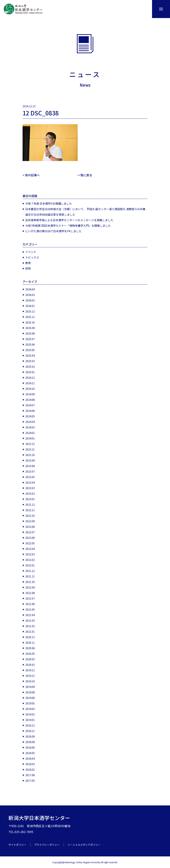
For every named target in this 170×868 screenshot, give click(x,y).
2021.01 (30, 631)
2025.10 (30, 322)
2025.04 (30, 355)
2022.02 (30, 559)
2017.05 (30, 780)
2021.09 (30, 587)
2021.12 (30, 571)
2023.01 (30, 499)
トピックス (32, 257)
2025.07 (30, 339)
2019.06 (30, 698)
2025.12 (30, 311)
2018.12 (30, 725)
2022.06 (30, 537)
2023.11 (30, 449)
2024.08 (30, 399)
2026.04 (30, 289)
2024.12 (30, 377)
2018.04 (30, 758)
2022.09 (30, 521)
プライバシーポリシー (47, 844)
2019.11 (30, 675)
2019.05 (30, 703)
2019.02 (30, 714)
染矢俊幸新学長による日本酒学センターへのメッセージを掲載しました (69, 220)
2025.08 (30, 333)
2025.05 (30, 350)
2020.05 (30, 653)
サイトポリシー (17, 844)
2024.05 (30, 416)
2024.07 (30, 405)
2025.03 (30, 361)
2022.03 (30, 554)
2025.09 (30, 328)
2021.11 (30, 576)
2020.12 (30, 637)
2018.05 (30, 753)
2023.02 (30, 493)
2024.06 (30, 410)
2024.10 (30, 388)
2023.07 (30, 471)
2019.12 (30, 670)
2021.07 (30, 598)
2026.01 (30, 306)
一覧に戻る (85, 175)
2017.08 (30, 775)
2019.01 (30, 720)
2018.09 (30, 736)
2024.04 (30, 421)
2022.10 (30, 515)
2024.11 (30, 383)
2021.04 (30, 615)
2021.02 (30, 626)
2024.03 (30, 427)
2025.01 (30, 372)
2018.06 (30, 747)
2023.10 (30, 455)
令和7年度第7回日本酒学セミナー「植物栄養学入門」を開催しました (68, 225)
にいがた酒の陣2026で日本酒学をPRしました (53, 231)
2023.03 (30, 488)
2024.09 (30, 394)
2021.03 (30, 620)
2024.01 (30, 438)
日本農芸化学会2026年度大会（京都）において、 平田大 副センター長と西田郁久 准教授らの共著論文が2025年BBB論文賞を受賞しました (85, 212)
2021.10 (30, 582)
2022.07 (30, 532)
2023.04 (30, 482)
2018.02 (30, 769)
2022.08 (30, 526)
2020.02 (30, 664)
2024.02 (30, 433)
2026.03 (30, 295)
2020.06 (30, 648)
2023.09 (30, 460)
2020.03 (30, 659)
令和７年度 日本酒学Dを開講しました (49, 203)
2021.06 (30, 604)
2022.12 (30, 504)
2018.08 (30, 742)
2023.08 (30, 466)
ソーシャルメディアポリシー (84, 844)
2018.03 (30, 764)
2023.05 (30, 477)
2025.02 (30, 366)
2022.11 (30, 510)
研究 (28, 268)
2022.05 (30, 543)
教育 (28, 263)
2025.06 (30, 344)
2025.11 (30, 317)
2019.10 (30, 681)
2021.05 (30, 609)
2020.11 (30, 642)
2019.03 (30, 709)
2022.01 (30, 565)
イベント (31, 252)
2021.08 (30, 593)
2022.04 (30, 548)
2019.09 (30, 686)
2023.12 (30, 444)
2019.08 (30, 692)
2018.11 (30, 731)
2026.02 (30, 300)
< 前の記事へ (31, 175)
